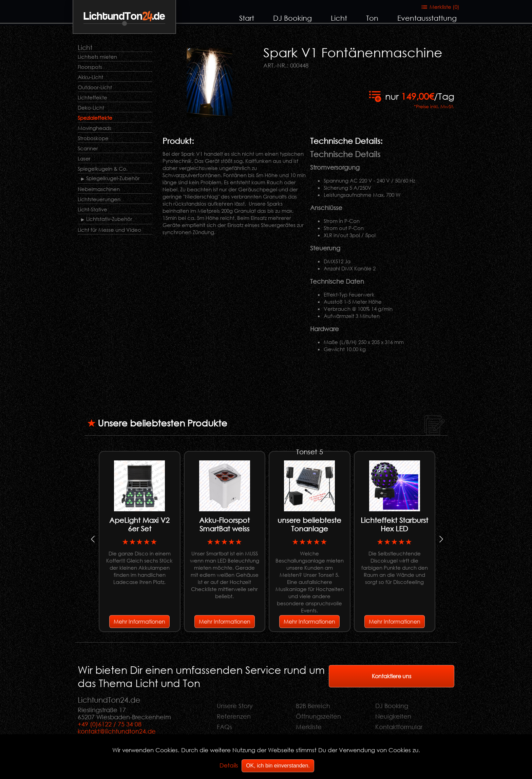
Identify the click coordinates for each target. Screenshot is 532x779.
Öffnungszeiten (318, 716)
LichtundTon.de (124, 16)
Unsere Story (235, 706)
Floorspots (90, 67)
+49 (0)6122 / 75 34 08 (110, 724)
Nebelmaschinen (99, 189)
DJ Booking (292, 18)
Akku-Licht (90, 77)
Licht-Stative (92, 209)
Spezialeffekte (95, 118)
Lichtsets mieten (97, 57)
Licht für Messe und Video (109, 230)
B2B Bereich (313, 706)
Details (229, 765)
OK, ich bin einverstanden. (278, 766)
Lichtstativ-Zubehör (109, 219)
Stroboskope (93, 138)
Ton (372, 18)
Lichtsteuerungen (99, 199)
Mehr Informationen (139, 621)
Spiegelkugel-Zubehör (113, 178)
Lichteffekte (92, 97)
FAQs (224, 727)
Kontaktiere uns (392, 676)
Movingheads (94, 128)
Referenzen (234, 716)
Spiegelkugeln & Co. (103, 169)
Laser (84, 158)
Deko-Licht (91, 108)
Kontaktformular (399, 727)
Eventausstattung (427, 18)
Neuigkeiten (393, 716)
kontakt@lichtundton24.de (117, 731)
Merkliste (309, 727)
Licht (339, 18)
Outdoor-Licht (95, 87)
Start (247, 18)
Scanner (88, 148)
